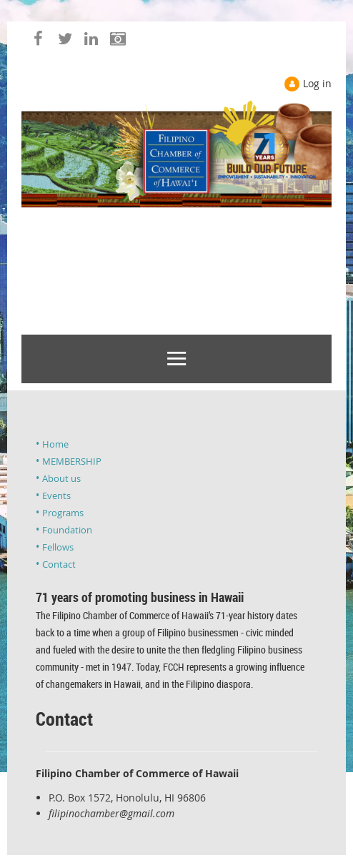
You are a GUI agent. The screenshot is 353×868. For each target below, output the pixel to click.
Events (56, 495)
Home (55, 444)
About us (61, 478)
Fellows (58, 547)
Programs (63, 513)
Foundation (67, 530)
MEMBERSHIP (72, 461)
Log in (317, 83)
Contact (59, 564)
